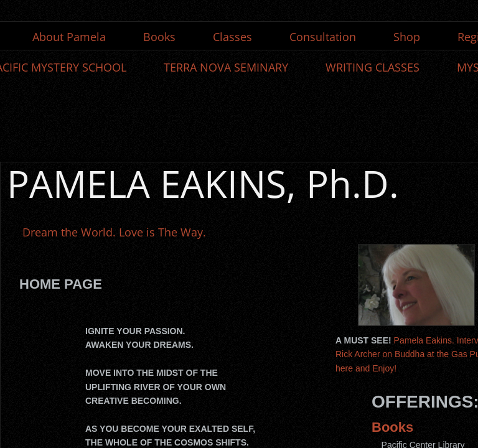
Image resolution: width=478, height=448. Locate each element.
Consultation (323, 37)
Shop (407, 37)
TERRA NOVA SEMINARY (226, 67)
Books (159, 37)
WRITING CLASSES (373, 67)
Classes (232, 37)
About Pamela (69, 37)
